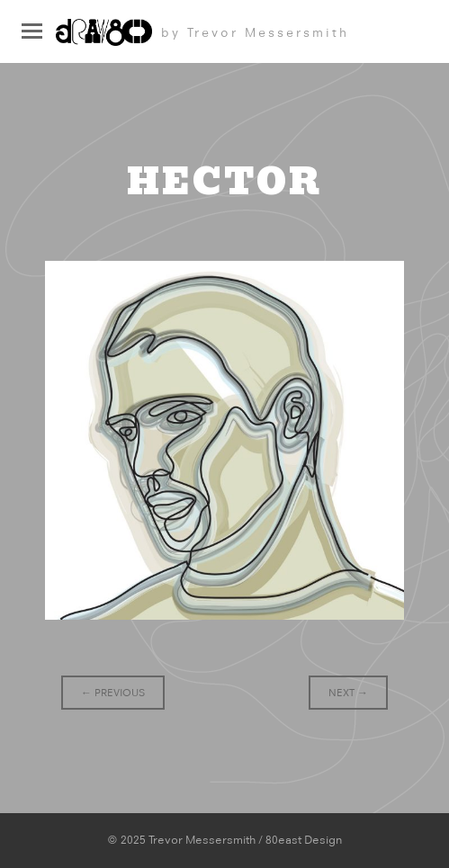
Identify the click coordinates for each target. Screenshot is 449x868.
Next (348, 693)
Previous (113, 693)
